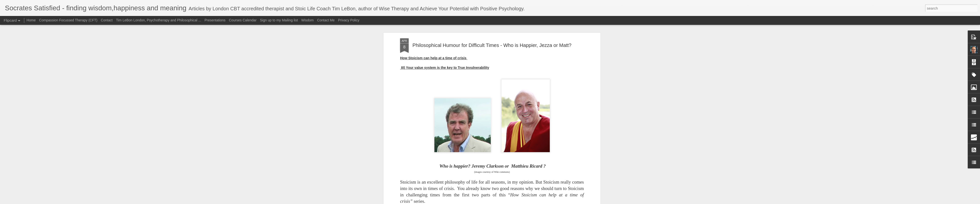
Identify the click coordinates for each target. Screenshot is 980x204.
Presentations (215, 20)
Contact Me (326, 20)
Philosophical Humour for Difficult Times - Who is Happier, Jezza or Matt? (492, 26)
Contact (107, 20)
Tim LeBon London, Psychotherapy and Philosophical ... (158, 20)
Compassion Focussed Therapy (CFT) (68, 20)
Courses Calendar (243, 20)
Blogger (505, 201)
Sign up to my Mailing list (279, 20)
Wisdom (308, 20)
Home (31, 20)
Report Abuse (520, 201)
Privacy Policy (349, 20)
